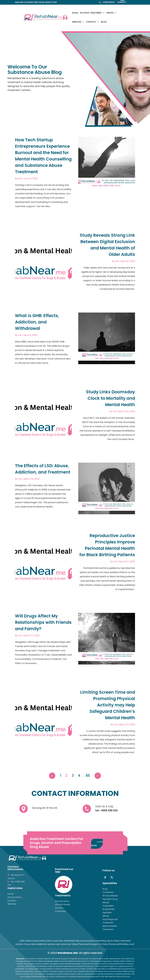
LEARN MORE (97, 844)
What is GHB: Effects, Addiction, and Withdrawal (37, 322)
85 (88, 776)
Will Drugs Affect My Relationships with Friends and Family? (43, 622)
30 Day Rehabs (110, 896)
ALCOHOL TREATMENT (91, 13)
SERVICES (77, 22)
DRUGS (110, 13)
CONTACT (91, 22)
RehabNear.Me (67, 953)
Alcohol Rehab (62, 904)
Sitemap (12, 904)
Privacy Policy (14, 897)
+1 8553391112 (108, 2)
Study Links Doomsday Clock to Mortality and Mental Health (110, 398)
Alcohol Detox (62, 901)
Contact (12, 901)
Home (75, 13)
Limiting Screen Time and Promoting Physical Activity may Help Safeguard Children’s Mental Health (108, 705)
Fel (20, 179)
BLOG (104, 22)
